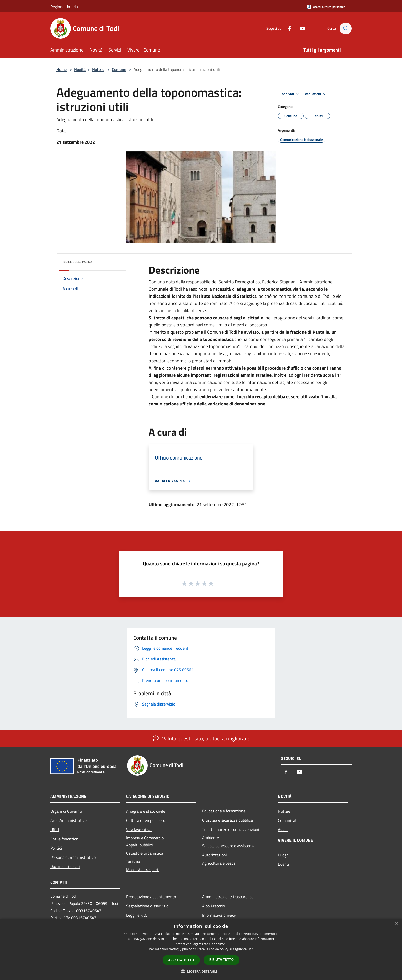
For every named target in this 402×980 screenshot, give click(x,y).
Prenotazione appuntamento (151, 897)
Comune (119, 69)
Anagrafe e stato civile (146, 811)
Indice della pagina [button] (77, 262)
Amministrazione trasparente (228, 897)
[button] (201, 971)
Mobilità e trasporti (143, 870)
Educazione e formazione (224, 811)
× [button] (396, 924)
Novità (80, 69)
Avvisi (283, 830)
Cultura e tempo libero (146, 820)
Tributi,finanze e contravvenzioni (231, 829)
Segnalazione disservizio (147, 906)
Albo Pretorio (213, 906)
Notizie (98, 69)
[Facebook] (287, 28)
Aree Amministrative (68, 820)
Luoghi (284, 855)
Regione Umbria (64, 7)
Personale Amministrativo (73, 857)
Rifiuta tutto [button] (222, 960)
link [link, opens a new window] (250, 949)
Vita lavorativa (139, 830)
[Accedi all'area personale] (326, 7)
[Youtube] (300, 28)
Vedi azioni (316, 94)
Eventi (284, 864)
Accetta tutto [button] (181, 960)
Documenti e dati (65, 866)
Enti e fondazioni (65, 839)
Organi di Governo (66, 811)
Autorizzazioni (214, 855)
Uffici (55, 830)
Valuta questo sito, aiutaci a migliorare (201, 738)
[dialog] (201, 949)
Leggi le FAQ (137, 915)
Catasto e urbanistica (145, 853)
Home (62, 69)
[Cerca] (346, 28)
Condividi (290, 94)
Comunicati (288, 820)
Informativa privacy (219, 915)
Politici (56, 848)
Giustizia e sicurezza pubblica (227, 820)
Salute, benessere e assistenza (229, 846)
